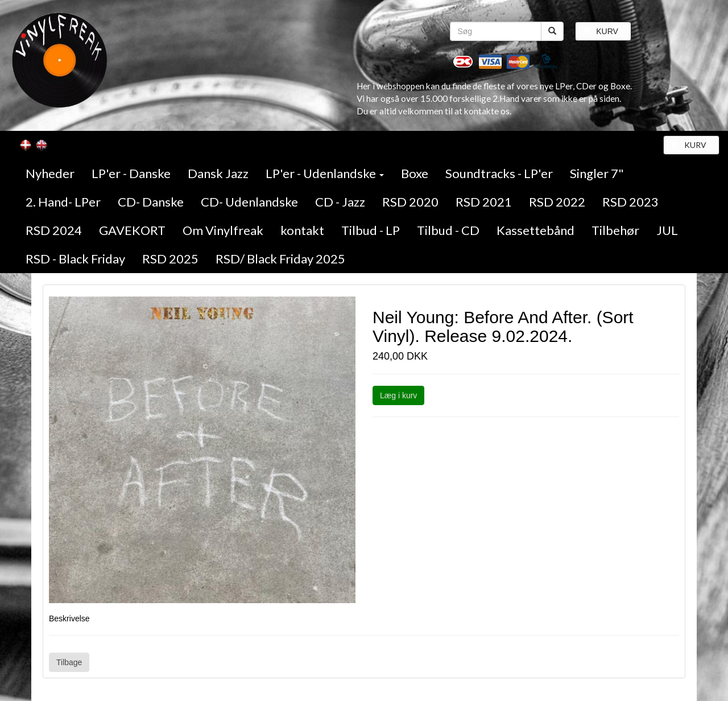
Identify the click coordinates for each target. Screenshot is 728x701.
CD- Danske (151, 202)
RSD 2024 (54, 230)
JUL (667, 230)
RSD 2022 (557, 202)
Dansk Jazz (218, 173)
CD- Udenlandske (249, 202)
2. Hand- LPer (63, 202)
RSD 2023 (630, 202)
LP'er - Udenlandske (325, 173)
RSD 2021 (484, 202)
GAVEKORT (132, 230)
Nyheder (50, 173)
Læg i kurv (398, 395)
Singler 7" (597, 173)
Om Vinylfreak (223, 230)
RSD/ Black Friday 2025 (280, 259)
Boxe (415, 173)
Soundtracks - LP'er (499, 173)
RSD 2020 (410, 202)
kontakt (302, 230)
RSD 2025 (170, 259)
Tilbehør (615, 230)
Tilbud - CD (448, 230)
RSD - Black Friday (75, 259)
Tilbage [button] (69, 662)
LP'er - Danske (131, 173)
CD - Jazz (340, 202)
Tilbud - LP (371, 230)
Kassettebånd (535, 230)
